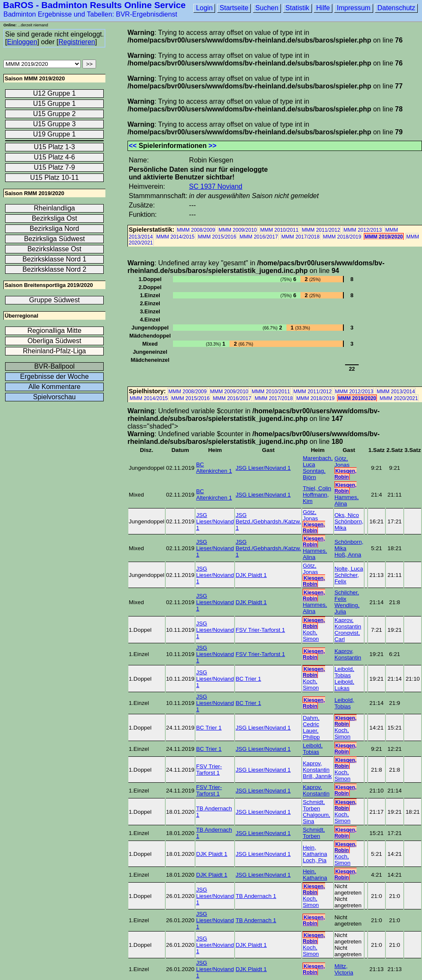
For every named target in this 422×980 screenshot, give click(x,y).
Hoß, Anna (348, 555)
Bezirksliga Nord (54, 229)
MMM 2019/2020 (384, 237)
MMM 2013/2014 (396, 392)
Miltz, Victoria (344, 969)
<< (133, 146)
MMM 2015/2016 (217, 237)
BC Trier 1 (248, 679)
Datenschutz (396, 8)
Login (204, 8)
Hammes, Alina (347, 500)
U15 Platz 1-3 (55, 147)
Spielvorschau (55, 397)
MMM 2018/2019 (342, 237)
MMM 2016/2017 (259, 237)
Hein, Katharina (315, 851)
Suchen (267, 8)
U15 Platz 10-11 (55, 178)
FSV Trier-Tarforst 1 (260, 630)
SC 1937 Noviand (216, 186)
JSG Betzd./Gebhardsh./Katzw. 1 (268, 521)
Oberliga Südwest (54, 341)
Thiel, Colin (317, 488)
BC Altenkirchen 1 (214, 468)
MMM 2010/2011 (279, 230)
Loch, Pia (314, 860)
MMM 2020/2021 (399, 398)
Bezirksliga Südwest (54, 239)
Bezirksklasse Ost (54, 249)
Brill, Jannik (317, 776)
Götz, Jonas (342, 462)
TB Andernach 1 (256, 896)
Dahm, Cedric (311, 721)
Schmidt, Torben (314, 805)
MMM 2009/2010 (238, 230)
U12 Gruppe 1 (55, 93)
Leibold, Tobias (344, 672)
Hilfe (323, 8)
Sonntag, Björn (314, 474)
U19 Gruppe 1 (55, 134)
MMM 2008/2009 (196, 230)
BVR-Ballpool (54, 366)
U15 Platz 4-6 (55, 157)
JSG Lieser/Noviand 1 (263, 468)
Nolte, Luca (349, 569)
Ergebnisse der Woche (54, 376)
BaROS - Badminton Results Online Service (94, 5)
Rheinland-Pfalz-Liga (55, 351)
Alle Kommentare (55, 387)
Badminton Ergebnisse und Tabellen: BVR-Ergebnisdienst (90, 14)
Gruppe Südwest (54, 300)
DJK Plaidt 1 (251, 575)
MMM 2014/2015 (176, 237)
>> (213, 146)
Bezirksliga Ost (55, 218)
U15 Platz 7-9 (55, 167)
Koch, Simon (311, 636)
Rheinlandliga (55, 208)
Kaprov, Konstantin (348, 623)
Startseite (234, 8)
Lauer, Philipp (311, 734)
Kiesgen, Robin (346, 474)
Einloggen (22, 42)
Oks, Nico (347, 515)
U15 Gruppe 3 (55, 124)
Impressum (353, 8)
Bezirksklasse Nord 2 (54, 269)
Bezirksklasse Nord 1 (54, 259)
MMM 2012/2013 (363, 230)
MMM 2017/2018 (300, 237)
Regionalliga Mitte (54, 331)
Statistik (297, 8)
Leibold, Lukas (344, 685)
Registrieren (76, 42)
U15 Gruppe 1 (55, 104)
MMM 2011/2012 (321, 230)
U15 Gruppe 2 (55, 114)
